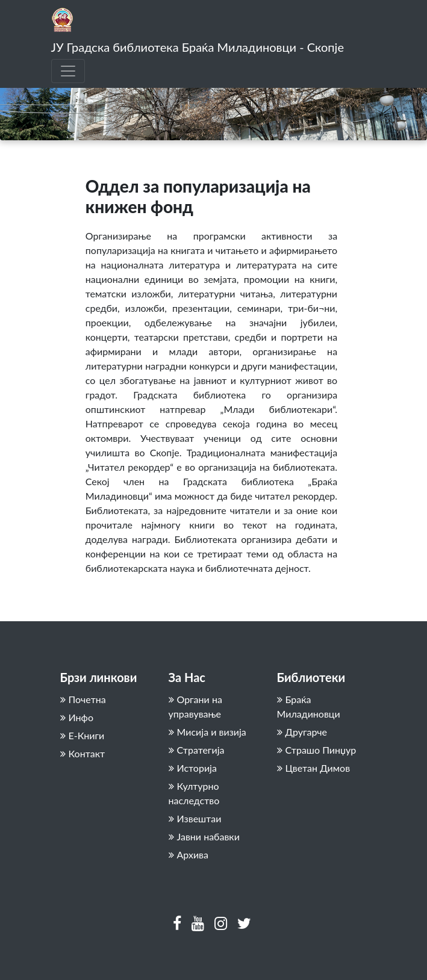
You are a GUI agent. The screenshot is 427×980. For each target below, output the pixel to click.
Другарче (302, 732)
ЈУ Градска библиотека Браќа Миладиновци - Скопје (198, 47)
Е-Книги (83, 735)
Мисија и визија (207, 732)
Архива (189, 854)
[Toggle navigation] (68, 71)
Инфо (77, 717)
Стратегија (197, 750)
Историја (193, 768)
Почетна (83, 699)
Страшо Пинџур (317, 750)
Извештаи (195, 818)
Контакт (83, 753)
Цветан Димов (314, 768)
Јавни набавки (204, 836)
